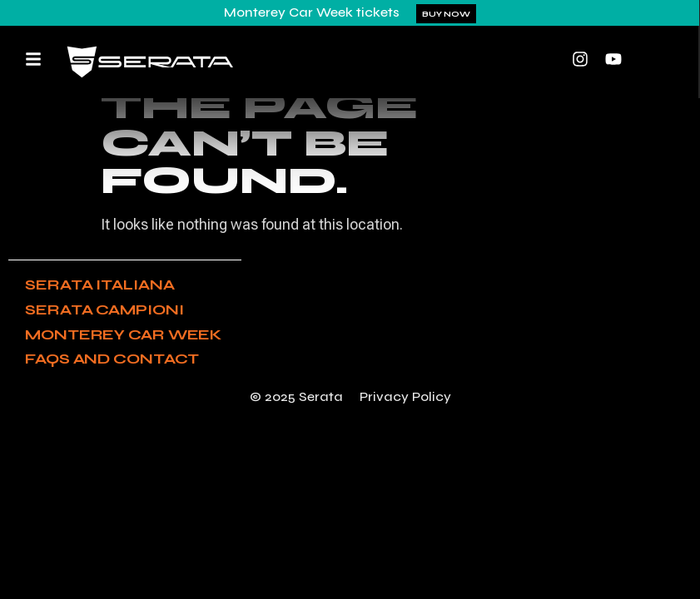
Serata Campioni (104, 309)
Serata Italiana (100, 285)
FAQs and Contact (112, 359)
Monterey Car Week (123, 334)
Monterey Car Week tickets (312, 12)
